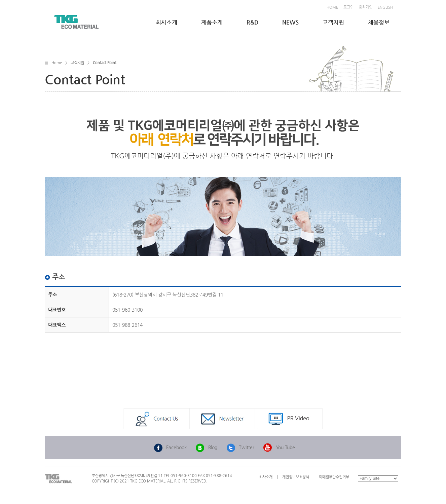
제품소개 (213, 22)
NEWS (291, 22)
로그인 (348, 7)
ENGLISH (385, 7)
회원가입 (366, 7)
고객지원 (334, 22)
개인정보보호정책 (296, 477)
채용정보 (379, 22)
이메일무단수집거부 (334, 477)
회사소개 (167, 22)
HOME (332, 7)
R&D (253, 22)
